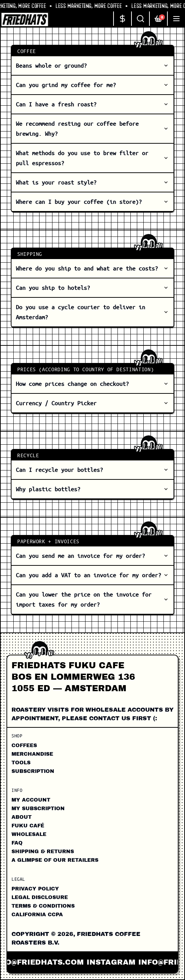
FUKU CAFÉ (28, 826)
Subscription (33, 771)
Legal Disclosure (40, 897)
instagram (114, 962)
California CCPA (37, 915)
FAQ (17, 843)
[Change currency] (122, 19)
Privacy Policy (35, 889)
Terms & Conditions (43, 906)
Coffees (24, 745)
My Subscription (38, 809)
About (22, 817)
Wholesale (29, 834)
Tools (21, 763)
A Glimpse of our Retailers (55, 860)
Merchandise (32, 754)
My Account (31, 800)
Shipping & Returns (43, 852)
